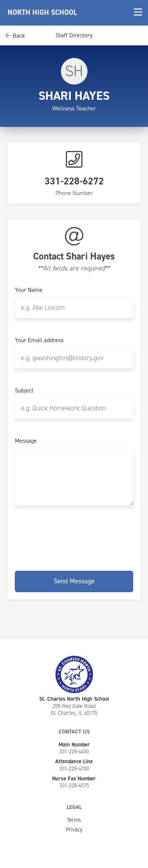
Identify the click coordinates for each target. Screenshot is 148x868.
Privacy (74, 830)
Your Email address (39, 340)
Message (26, 441)
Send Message (74, 581)
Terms (74, 820)
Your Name (29, 290)
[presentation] (74, 537)
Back (15, 36)
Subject (24, 391)
